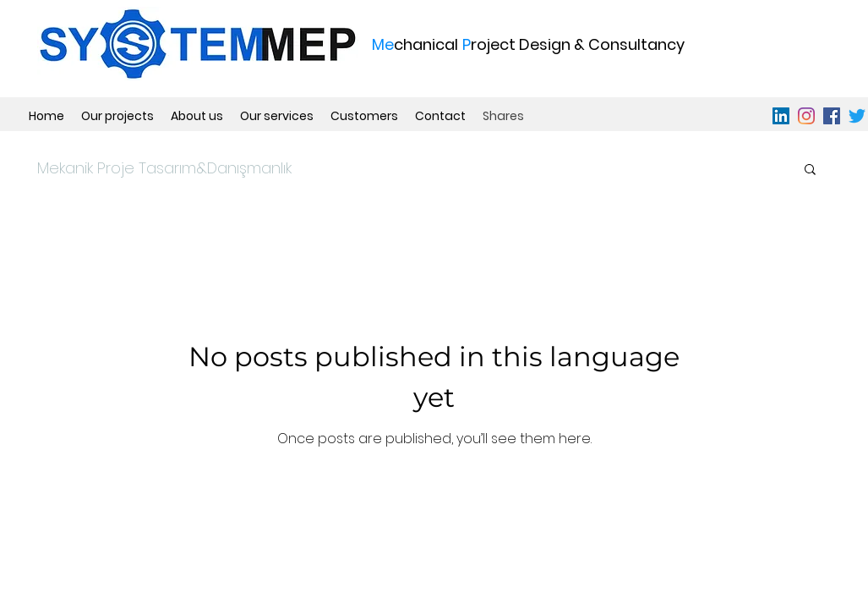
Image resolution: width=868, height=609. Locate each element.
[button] (810, 170)
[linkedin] (781, 116)
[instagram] (806, 116)
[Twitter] (857, 116)
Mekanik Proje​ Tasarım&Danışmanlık (164, 168)
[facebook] (832, 116)
